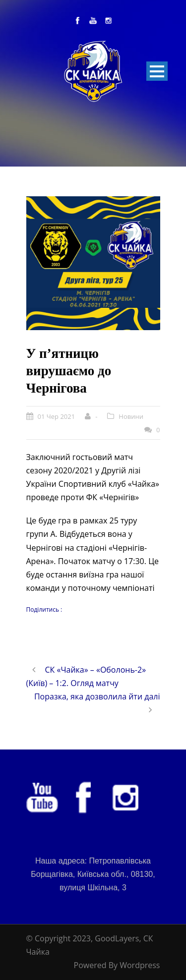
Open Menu (157, 71)
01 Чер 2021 (57, 416)
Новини (131, 416)
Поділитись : (44, 609)
